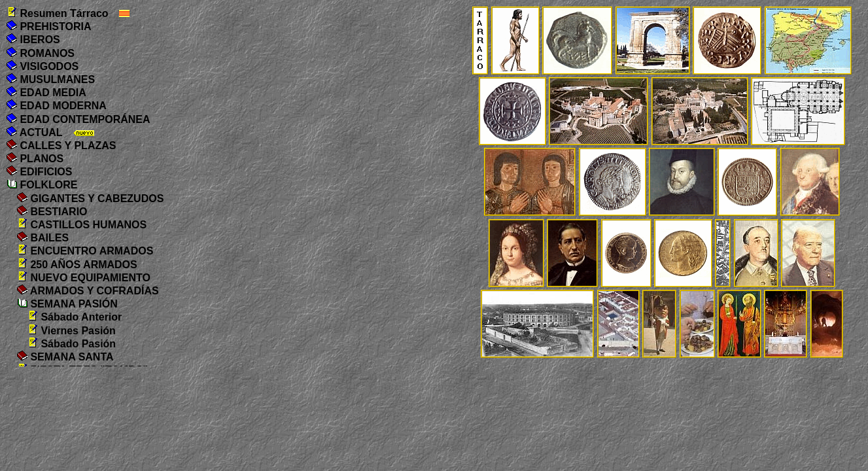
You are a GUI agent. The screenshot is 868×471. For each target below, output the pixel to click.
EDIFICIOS (39, 172)
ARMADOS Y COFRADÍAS (88, 291)
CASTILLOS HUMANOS (82, 225)
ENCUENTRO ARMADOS (85, 251)
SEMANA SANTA (65, 357)
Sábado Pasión (72, 344)
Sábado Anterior (75, 317)
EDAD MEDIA (46, 93)
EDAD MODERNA (57, 106)
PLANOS (35, 159)
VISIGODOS (43, 66)
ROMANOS (41, 53)
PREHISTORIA (49, 26)
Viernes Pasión (72, 331)
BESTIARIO (52, 212)
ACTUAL (35, 132)
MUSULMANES (51, 79)
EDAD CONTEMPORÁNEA (78, 119)
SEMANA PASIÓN (67, 304)
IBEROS (33, 40)
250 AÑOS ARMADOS (77, 265)
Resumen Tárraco (58, 13)
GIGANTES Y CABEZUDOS (90, 199)
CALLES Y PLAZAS (61, 146)
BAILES (43, 238)
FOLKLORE (42, 185)
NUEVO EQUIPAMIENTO (84, 278)
